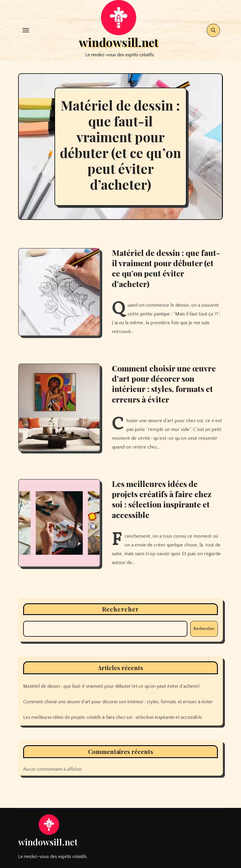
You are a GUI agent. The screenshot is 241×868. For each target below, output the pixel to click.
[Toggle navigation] (26, 30)
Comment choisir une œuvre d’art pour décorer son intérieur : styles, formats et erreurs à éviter (164, 384)
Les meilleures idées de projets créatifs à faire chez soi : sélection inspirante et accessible (162, 499)
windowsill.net (119, 42)
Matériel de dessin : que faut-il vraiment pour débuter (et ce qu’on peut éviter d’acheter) (120, 145)
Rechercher (120, 609)
